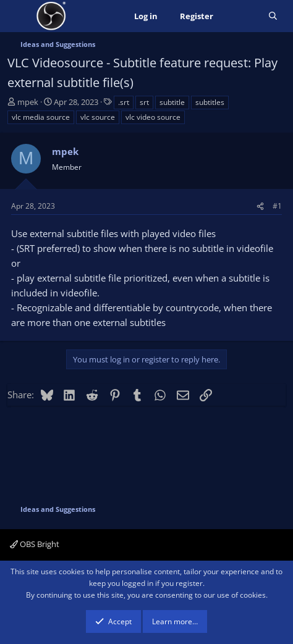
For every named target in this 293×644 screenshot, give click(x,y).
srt (144, 102)
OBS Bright (35, 544)
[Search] (273, 16)
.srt (124, 102)
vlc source (98, 117)
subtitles (210, 102)
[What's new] (241, 16)
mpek (28, 102)
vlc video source (153, 117)
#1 (277, 206)
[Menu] (18, 16)
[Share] (260, 206)
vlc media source (41, 117)
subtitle (172, 102)
